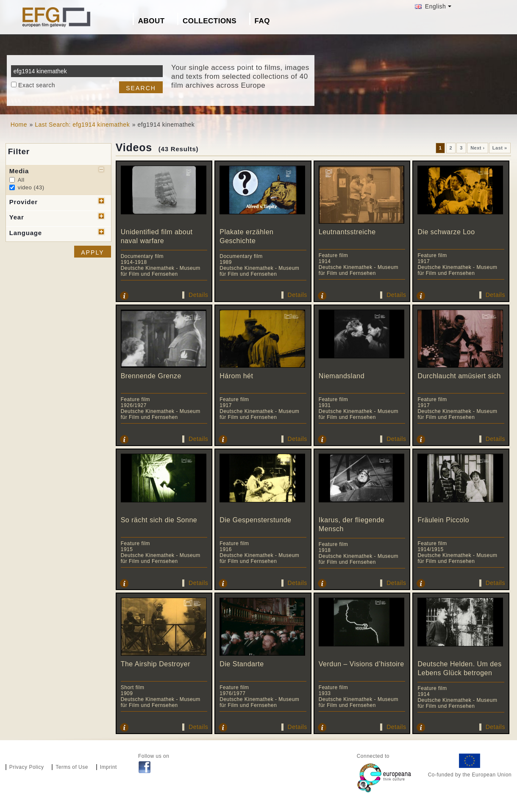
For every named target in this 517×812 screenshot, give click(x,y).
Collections (210, 21)
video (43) (31, 187)
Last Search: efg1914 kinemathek (82, 125)
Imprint (108, 767)
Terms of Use (72, 767)
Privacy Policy (27, 767)
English (430, 6)
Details (198, 295)
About (151, 21)
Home (19, 125)
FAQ (262, 21)
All (21, 180)
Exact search (37, 85)
